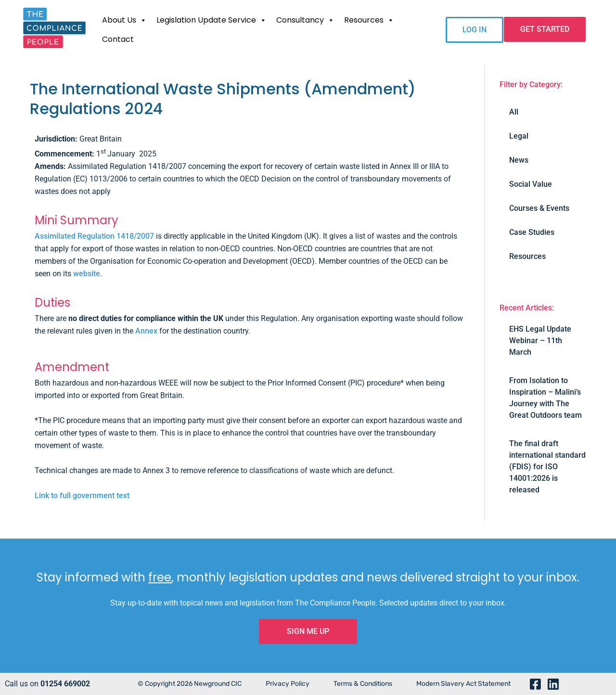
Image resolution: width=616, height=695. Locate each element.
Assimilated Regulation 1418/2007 (94, 236)
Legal (519, 136)
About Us (124, 20)
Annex (146, 331)
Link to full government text (82, 496)
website (87, 274)
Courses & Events (539, 208)
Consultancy (305, 20)
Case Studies (532, 232)
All (514, 112)
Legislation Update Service (212, 20)
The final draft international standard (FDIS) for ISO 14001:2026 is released (547, 467)
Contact (118, 39)
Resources (369, 20)
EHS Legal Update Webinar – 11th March (540, 341)
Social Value (531, 184)
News (519, 160)
